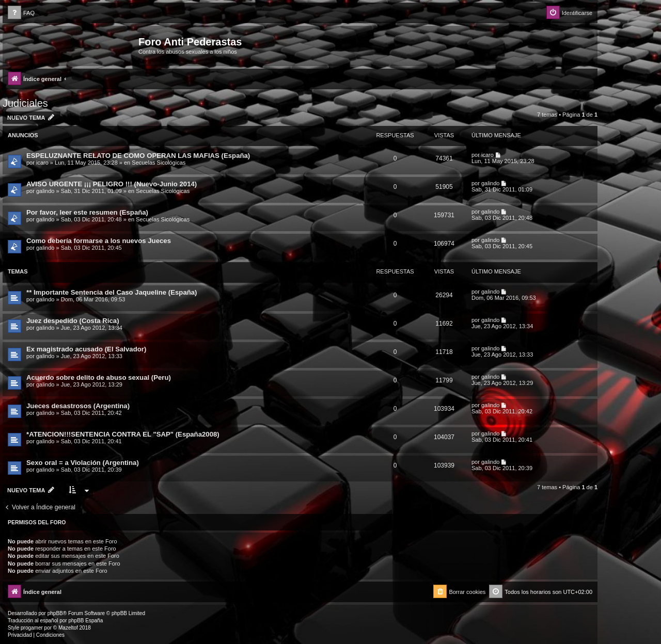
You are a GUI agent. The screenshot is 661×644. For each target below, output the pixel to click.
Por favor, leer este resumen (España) (87, 212)
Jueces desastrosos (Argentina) (78, 406)
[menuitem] (21, 13)
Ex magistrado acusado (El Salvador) (86, 349)
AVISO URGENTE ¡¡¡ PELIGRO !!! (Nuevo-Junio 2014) (112, 184)
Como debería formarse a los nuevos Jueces (99, 241)
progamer (32, 628)
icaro (42, 163)
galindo (45, 191)
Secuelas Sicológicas (159, 163)
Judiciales (25, 103)
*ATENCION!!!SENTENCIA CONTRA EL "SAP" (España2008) (123, 434)
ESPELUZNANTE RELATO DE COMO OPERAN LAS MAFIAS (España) (138, 156)
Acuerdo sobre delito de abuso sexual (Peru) (99, 377)
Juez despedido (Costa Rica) (73, 321)
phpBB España (85, 621)
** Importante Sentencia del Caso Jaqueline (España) (112, 292)
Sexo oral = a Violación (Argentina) (83, 463)
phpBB (55, 613)
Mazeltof (68, 628)
